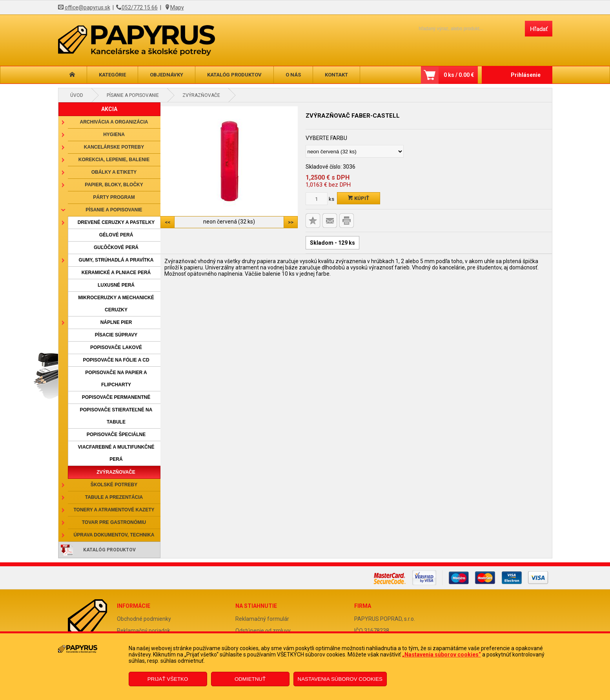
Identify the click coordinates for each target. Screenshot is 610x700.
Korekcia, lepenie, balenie (114, 160)
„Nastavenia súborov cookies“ (442, 655)
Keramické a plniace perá (116, 273)
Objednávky (167, 75)
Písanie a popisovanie (133, 95)
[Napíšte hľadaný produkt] (465, 28)
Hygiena (114, 135)
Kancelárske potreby (114, 147)
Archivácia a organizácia (114, 122)
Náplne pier (116, 322)
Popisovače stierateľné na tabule (116, 416)
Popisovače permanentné (116, 397)
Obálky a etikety (114, 172)
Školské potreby (114, 485)
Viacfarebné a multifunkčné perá (116, 453)
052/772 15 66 (140, 7)
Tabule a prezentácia (114, 497)
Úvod (77, 95)
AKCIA (109, 109)
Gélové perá (116, 235)
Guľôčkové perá (116, 247)
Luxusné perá (116, 285)
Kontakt (336, 75)
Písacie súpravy (116, 335)
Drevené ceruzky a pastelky (116, 222)
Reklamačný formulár (262, 619)
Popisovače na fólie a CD (116, 360)
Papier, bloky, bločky (114, 185)
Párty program (114, 197)
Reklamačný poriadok (144, 631)
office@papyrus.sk (87, 7)
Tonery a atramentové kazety (114, 510)
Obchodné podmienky (144, 619)
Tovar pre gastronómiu (114, 522)
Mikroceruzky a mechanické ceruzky (116, 304)
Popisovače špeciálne (116, 435)
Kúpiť (359, 198)
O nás (293, 75)
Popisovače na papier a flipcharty (116, 379)
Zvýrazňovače (201, 95)
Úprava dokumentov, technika (114, 535)
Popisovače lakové (116, 347)
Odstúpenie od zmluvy (263, 631)
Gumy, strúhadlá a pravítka (116, 260)
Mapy (177, 7)
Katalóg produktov (234, 75)
